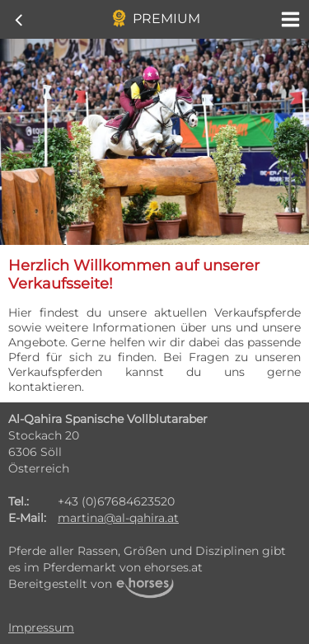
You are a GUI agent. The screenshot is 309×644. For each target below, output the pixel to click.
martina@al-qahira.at (118, 518)
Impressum (41, 628)
